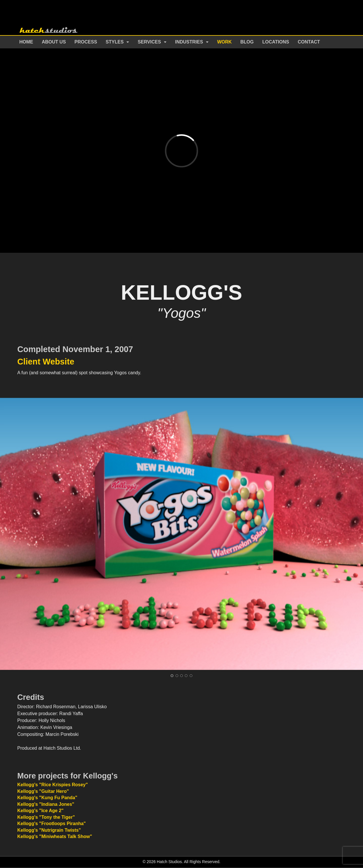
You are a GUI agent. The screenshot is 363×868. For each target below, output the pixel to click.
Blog (247, 42)
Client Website (46, 362)
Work (225, 42)
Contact (309, 42)
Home (26, 42)
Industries (189, 42)
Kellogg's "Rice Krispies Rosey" (53, 785)
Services (149, 42)
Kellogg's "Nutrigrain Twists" (49, 830)
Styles (115, 42)
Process (86, 42)
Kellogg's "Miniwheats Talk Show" (55, 836)
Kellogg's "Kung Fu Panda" (47, 798)
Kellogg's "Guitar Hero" (43, 791)
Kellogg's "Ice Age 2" (40, 811)
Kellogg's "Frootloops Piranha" (52, 824)
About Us (54, 42)
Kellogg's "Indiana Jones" (46, 804)
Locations (276, 42)
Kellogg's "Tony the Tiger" (46, 817)
